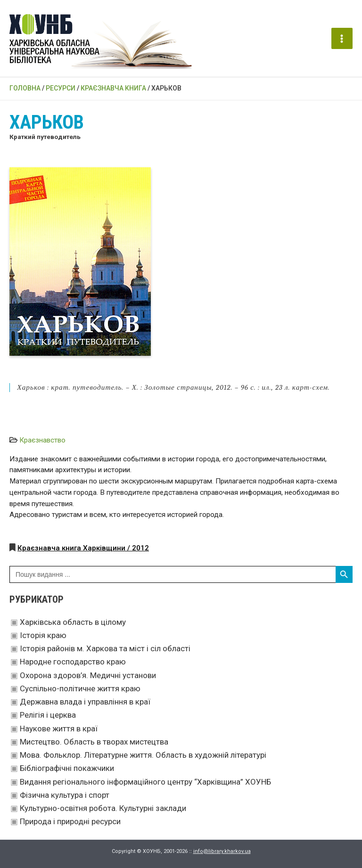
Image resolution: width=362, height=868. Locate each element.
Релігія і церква (48, 715)
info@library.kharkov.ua (222, 851)
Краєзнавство (42, 440)
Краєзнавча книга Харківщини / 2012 (83, 548)
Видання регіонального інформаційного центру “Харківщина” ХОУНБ (145, 782)
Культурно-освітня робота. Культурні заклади (103, 808)
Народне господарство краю (73, 662)
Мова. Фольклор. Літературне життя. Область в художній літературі (143, 755)
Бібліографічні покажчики (67, 768)
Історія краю (43, 635)
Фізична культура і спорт (65, 795)
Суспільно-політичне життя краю (80, 688)
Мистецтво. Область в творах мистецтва (94, 742)
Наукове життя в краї (59, 729)
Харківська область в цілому (73, 622)
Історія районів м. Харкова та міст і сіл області (105, 648)
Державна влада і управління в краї (85, 702)
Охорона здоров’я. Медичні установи (88, 675)
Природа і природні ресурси (70, 821)
